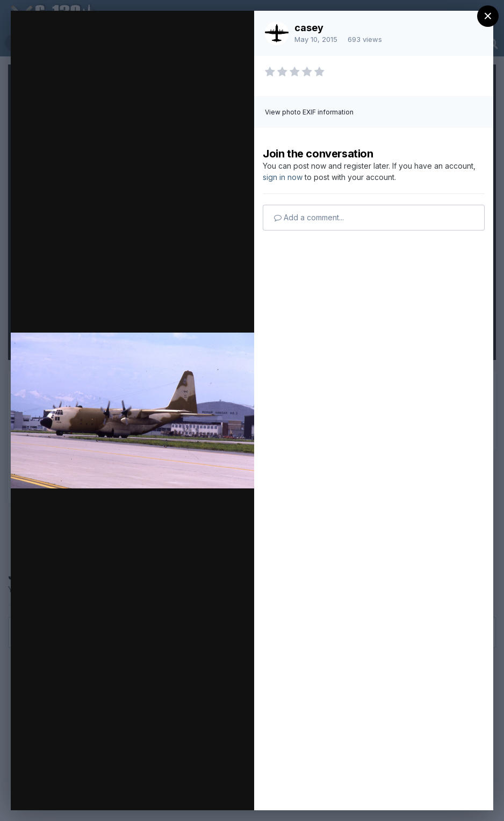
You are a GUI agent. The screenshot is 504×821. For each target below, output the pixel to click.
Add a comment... (309, 217)
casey (309, 28)
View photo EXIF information (309, 112)
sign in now (283, 177)
